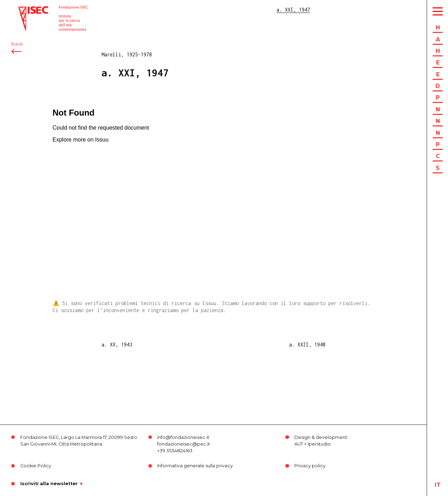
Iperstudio (319, 444)
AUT (299, 444)
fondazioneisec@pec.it (184, 444)
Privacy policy (310, 466)
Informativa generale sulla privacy (195, 466)
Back (17, 45)
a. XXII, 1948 (307, 345)
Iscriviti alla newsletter (49, 484)
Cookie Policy (36, 466)
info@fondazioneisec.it (183, 437)
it (438, 485)
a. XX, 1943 (117, 345)
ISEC (24, 10)
